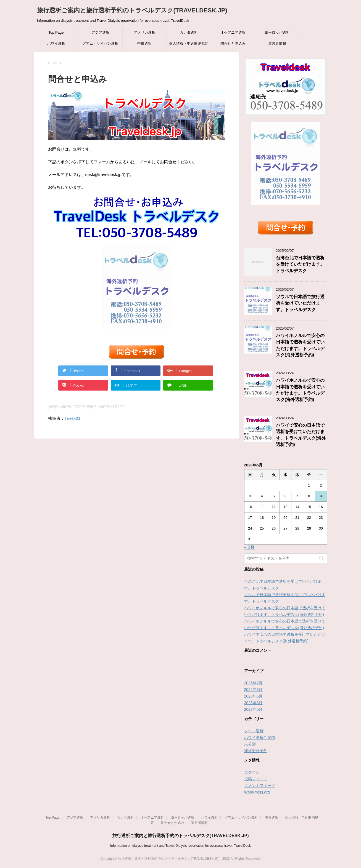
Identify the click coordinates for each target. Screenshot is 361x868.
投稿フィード (256, 779)
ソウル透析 (254, 731)
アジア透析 (100, 32)
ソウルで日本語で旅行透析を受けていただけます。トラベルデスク (300, 303)
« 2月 (249, 547)
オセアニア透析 (233, 32)
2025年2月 (253, 683)
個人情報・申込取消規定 (189, 43)
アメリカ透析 (144, 32)
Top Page (56, 32)
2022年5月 (253, 709)
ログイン (252, 772)
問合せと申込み (233, 43)
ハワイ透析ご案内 (260, 738)
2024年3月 (253, 690)
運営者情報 (277, 43)
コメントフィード (260, 786)
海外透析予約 (256, 751)
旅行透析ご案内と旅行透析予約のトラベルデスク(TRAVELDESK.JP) (132, 10)
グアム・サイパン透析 (100, 43)
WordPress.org (257, 792)
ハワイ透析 (56, 43)
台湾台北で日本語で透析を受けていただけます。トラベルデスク (300, 264)
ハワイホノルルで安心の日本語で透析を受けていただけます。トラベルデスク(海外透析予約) (300, 390)
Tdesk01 (73, 418)
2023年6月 (253, 696)
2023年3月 (253, 703)
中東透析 (144, 43)
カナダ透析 (189, 32)
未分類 (250, 744)
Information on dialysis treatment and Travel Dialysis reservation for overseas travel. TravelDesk (180, 846)
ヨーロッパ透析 (277, 32)
